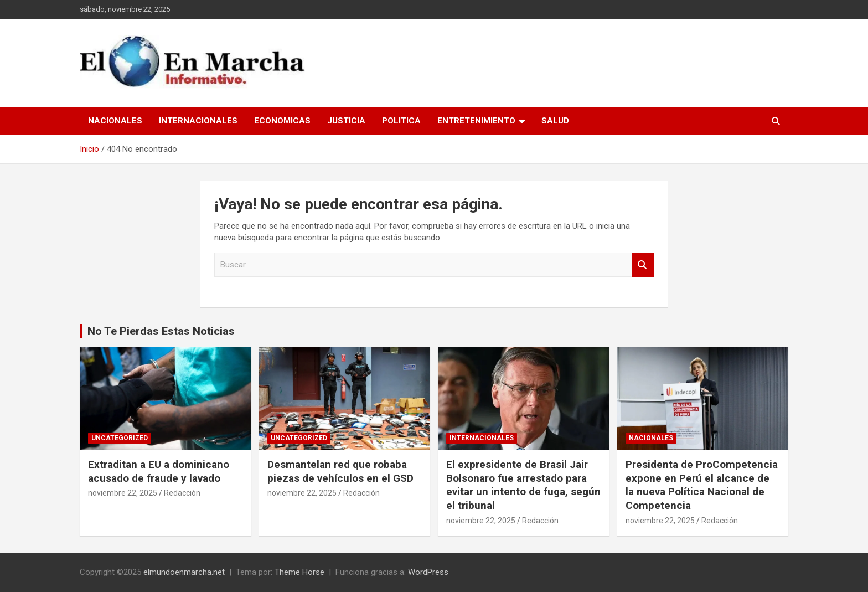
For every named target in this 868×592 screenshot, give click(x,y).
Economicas (282, 121)
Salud (555, 121)
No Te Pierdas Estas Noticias (161, 331)
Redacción (182, 493)
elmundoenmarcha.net (184, 572)
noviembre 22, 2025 (123, 493)
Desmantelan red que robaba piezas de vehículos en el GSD (340, 471)
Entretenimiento (476, 121)
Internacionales (198, 121)
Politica (401, 121)
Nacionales (115, 121)
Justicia (346, 121)
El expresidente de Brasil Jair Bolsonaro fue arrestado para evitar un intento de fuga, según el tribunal (523, 485)
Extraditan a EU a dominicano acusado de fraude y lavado (159, 471)
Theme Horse (299, 572)
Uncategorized (120, 438)
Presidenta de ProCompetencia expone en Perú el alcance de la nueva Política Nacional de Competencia (702, 485)
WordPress (428, 572)
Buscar (643, 265)
